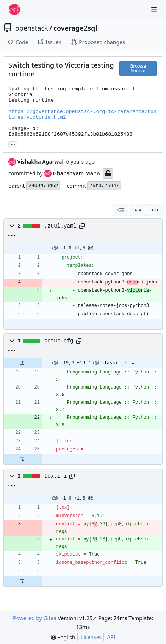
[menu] (155, 210)
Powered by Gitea (35, 618)
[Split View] (138, 210)
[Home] (14, 9)
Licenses (91, 637)
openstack (32, 28)
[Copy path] (82, 226)
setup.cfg (59, 341)
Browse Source (138, 68)
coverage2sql (75, 28)
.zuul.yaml (61, 226)
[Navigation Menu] (155, 9)
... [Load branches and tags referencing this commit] (13, 144)
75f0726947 (104, 186)
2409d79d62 (43, 186)
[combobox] (121, 210)
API (111, 637)
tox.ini (56, 476)
